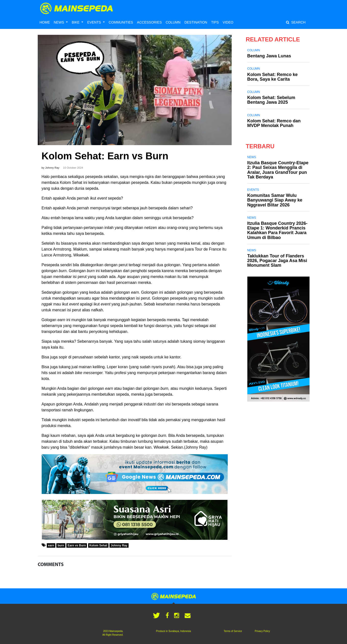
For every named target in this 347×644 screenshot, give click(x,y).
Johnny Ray (119, 545)
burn (61, 545)
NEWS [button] (60, 22)
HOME (45, 22)
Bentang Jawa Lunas (269, 56)
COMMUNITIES (121, 22)
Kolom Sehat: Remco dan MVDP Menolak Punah (274, 123)
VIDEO (228, 22)
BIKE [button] (76, 22)
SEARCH (296, 22)
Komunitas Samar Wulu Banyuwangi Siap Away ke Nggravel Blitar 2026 (275, 200)
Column (254, 50)
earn (51, 545)
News (252, 157)
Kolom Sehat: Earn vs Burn (105, 156)
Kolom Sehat (98, 545)
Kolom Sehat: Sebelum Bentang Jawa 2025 (271, 100)
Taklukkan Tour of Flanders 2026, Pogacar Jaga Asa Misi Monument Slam (277, 261)
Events (253, 190)
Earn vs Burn (77, 545)
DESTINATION (196, 22)
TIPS (215, 22)
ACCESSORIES (149, 22)
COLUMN (173, 22)
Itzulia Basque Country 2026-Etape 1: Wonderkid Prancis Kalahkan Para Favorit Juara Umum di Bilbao (277, 230)
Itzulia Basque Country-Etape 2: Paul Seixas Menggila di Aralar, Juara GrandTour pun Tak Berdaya (278, 170)
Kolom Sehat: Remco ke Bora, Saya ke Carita (273, 77)
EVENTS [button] (95, 22)
